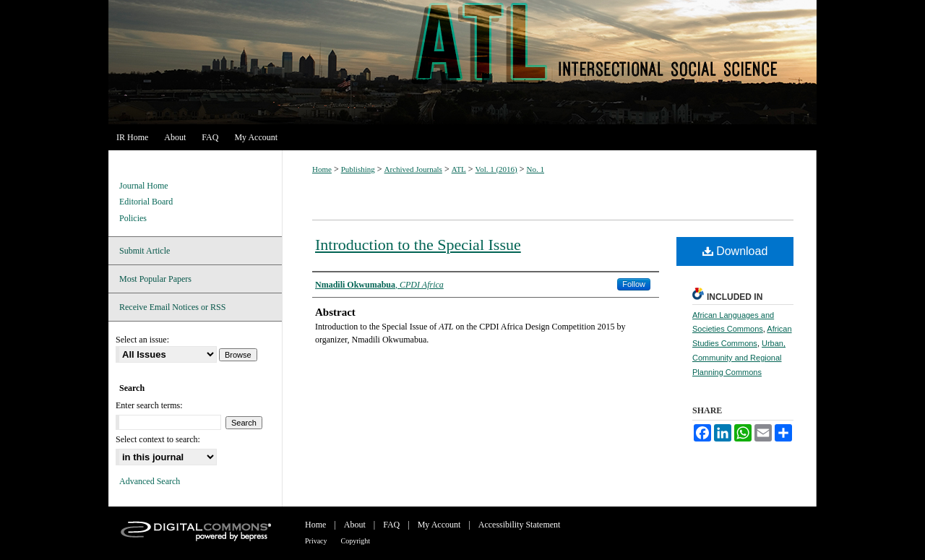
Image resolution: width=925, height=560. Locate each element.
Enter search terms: (149, 405)
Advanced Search (150, 481)
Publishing (358, 169)
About (355, 525)
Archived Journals (413, 169)
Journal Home (144, 186)
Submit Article (145, 251)
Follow (634, 284)
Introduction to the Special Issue (418, 245)
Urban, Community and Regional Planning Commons (739, 358)
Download (735, 251)
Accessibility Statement (520, 525)
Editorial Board (146, 202)
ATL (462, 62)
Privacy (316, 541)
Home (322, 169)
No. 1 (535, 169)
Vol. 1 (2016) (496, 169)
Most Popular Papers (155, 279)
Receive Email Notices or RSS (172, 307)
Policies (133, 218)
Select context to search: (158, 439)
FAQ (391, 525)
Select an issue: (142, 340)
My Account (439, 525)
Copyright (356, 541)
